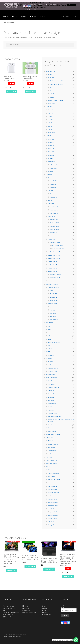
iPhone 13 (51, 144)
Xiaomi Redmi (54, 318)
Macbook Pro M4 (53, 270)
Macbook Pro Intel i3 (54, 250)
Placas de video (52, 411)
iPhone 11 (51, 137)
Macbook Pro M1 (53, 260)
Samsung (51, 347)
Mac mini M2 (54, 192)
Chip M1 (50, 115)
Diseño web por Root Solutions (12, 634)
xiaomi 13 (53, 308)
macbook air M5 (55, 231)
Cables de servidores (54, 439)
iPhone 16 (51, 153)
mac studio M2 (54, 205)
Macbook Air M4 (55, 228)
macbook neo (54, 234)
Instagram (27, 609)
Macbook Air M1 (55, 218)
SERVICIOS (24, 15)
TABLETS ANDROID (51, 459)
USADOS (48, 465)
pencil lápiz (51, 102)
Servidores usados (53, 513)
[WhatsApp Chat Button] (76, 640)
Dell (49, 331)
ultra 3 (52, 95)
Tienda (45, 606)
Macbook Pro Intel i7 (54, 257)
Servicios (46, 611)
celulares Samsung (53, 286)
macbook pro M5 (55, 241)
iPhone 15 (51, 150)
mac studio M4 (54, 211)
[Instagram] (66, 621)
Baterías (50, 379)
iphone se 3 (53, 166)
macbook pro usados (54, 494)
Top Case (51, 426)
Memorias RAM (52, 446)
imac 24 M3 (53, 182)
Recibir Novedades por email (69, 607)
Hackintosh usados (53, 471)
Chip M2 (50, 118)
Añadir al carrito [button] (11, 90)
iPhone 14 (51, 147)
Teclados (51, 423)
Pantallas (51, 405)
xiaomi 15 (53, 315)
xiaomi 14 (53, 311)
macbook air (52, 215)
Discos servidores (53, 442)
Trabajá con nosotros (30, 611)
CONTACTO (42, 15)
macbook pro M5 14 (58, 244)
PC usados (51, 507)
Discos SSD (51, 389)
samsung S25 (54, 295)
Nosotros (46, 609)
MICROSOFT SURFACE (54, 341)
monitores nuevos (53, 366)
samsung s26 (54, 299)
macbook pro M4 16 (56, 276)
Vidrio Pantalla (52, 430)
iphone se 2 (53, 163)
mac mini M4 (54, 195)
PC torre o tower (53, 370)
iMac (49, 176)
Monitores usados (53, 500)
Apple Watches (52, 76)
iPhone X (51, 170)
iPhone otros (52, 160)
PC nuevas (49, 357)
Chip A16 (50, 108)
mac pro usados (52, 484)
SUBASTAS (49, 455)
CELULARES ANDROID (52, 282)
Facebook (27, 606)
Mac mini (51, 189)
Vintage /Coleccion (53, 523)
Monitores (51, 279)
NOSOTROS (15, 15)
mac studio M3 (54, 208)
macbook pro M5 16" (58, 247)
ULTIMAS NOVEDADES (52, 462)
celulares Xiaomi (53, 302)
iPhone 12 (51, 141)
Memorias (51, 399)
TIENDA (33, 15)
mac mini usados (53, 481)
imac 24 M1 (53, 179)
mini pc (50, 363)
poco (52, 305)
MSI (49, 344)
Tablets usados (52, 517)
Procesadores (52, 449)
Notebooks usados (53, 504)
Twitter (26, 604)
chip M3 (50, 121)
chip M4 (50, 124)
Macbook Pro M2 (53, 263)
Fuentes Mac (52, 392)
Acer (49, 324)
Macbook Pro (52, 237)
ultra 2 (52, 92)
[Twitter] (69, 621)
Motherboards (52, 402)
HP (49, 334)
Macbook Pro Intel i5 (54, 253)
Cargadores (51, 382)
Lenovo (50, 337)
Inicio (7, 21)
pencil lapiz (51, 131)
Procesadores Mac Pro (54, 415)
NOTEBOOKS (50, 321)
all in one (51, 360)
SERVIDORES (50, 436)
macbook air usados (54, 491)
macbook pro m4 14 (56, 273)
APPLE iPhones (50, 134)
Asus (49, 328)
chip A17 (50, 111)
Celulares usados (53, 468)
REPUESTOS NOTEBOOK (53, 433)
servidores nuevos (53, 452)
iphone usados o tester (54, 478)
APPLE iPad (49, 105)
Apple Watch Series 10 (56, 79)
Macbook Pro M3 (53, 266)
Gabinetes (51, 353)
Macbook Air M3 (55, 224)
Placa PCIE (51, 408)
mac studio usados (53, 488)
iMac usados (51, 475)
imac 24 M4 (53, 186)
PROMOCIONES (50, 373)
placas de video (54, 510)
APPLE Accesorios (51, 70)
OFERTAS (49, 350)
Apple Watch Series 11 (56, 82)
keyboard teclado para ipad (56, 99)
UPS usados (51, 520)
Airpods (50, 73)
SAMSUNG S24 (54, 292)
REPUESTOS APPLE (51, 376)
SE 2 (51, 86)
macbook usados (53, 497)
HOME (6, 15)
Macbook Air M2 (55, 221)
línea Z (52, 289)
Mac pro (50, 199)
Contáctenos (47, 613)
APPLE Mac (49, 173)
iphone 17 (51, 157)
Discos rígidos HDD (53, 386)
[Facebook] (62, 621)
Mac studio (51, 202)
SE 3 (51, 89)
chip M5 (50, 128)
